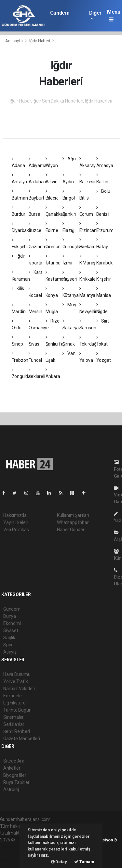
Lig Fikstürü (14, 703)
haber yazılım (14, 853)
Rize (53, 321)
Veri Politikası (16, 530)
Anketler (12, 768)
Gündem (60, 13)
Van (69, 353)
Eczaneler (13, 696)
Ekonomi (12, 623)
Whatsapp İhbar (73, 522)
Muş (69, 305)
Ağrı (69, 159)
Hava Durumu (17, 674)
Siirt (103, 321)
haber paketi (13, 847)
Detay (59, 862)
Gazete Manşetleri (22, 739)
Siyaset (11, 630)
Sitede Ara (14, 761)
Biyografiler (15, 775)
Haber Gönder (71, 530)
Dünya (10, 616)
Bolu (103, 191)
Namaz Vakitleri (19, 689)
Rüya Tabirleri (17, 782)
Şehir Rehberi (17, 731)
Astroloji (11, 789)
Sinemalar (14, 717)
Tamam (84, 862)
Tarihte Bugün (17, 710)
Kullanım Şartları (73, 515)
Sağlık (9, 638)
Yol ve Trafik (16, 681)
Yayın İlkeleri (16, 522)
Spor (8, 645)
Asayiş (10, 652)
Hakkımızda (15, 515)
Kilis (18, 288)
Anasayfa (14, 41)
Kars (36, 272)
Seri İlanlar (14, 724)
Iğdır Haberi (40, 41)
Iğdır (19, 256)
